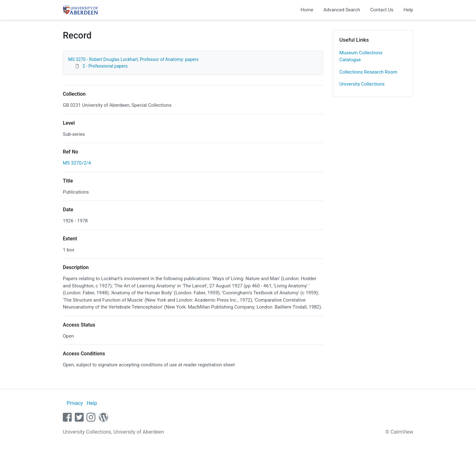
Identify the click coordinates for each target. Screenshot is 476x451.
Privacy (75, 403)
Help (408, 10)
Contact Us (382, 10)
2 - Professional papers (105, 66)
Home (307, 10)
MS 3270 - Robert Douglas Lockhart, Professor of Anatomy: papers (133, 59)
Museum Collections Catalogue (361, 56)
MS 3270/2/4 (77, 163)
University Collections (362, 84)
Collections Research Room (368, 72)
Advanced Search (342, 10)
